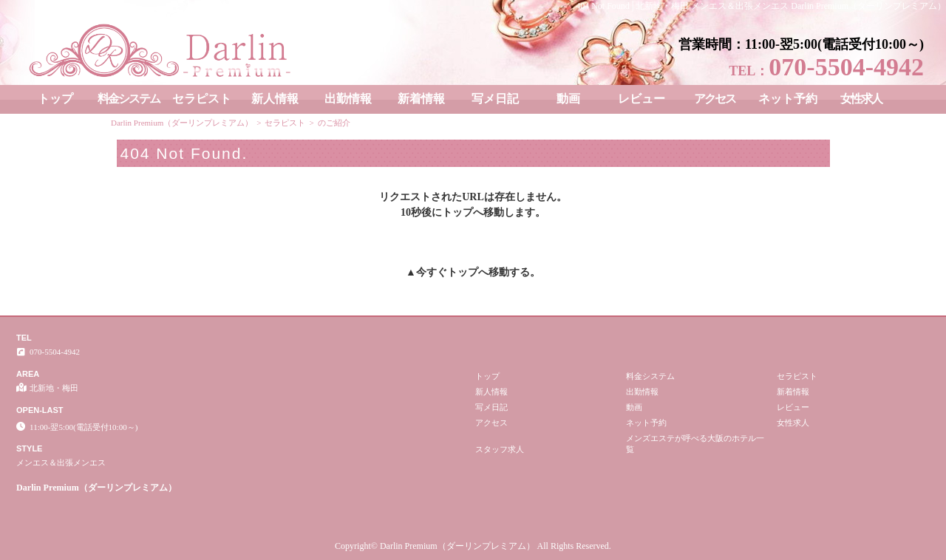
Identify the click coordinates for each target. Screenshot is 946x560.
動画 (568, 99)
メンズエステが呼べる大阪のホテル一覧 (695, 444)
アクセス (715, 99)
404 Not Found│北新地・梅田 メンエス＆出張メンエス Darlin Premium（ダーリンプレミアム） (761, 6)
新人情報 (275, 99)
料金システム (129, 99)
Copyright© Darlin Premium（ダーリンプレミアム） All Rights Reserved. (473, 546)
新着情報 (421, 99)
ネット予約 (788, 99)
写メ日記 (495, 99)
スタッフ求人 (500, 449)
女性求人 (861, 99)
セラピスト (202, 99)
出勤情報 (348, 99)
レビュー (642, 99)
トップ (55, 99)
